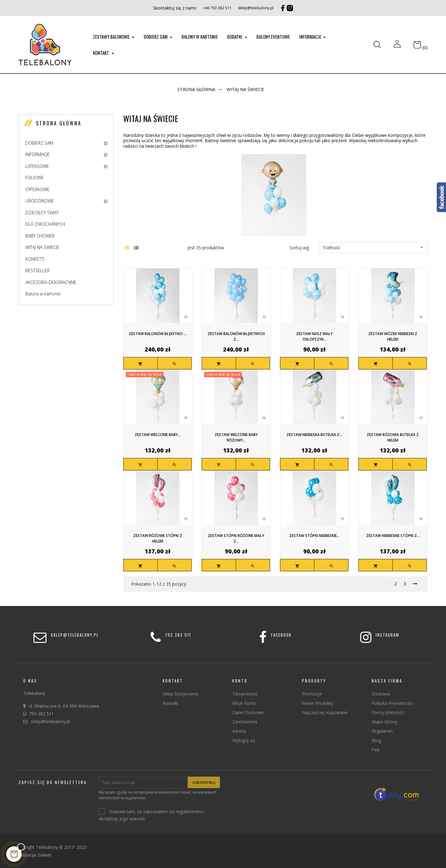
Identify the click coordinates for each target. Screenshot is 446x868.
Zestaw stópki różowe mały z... (236, 538)
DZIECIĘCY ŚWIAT (42, 213)
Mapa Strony (385, 722)
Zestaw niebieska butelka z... (314, 435)
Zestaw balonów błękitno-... (158, 334)
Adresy (239, 731)
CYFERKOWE (37, 189)
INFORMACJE (38, 154)
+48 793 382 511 (217, 8)
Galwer (45, 855)
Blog (376, 740)
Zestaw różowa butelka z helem (393, 437)
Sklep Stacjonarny (180, 694)
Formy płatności (388, 712)
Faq (375, 750)
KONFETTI (35, 259)
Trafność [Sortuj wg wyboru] (373, 248)
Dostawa (381, 694)
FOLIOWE (35, 178)
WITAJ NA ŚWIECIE (42, 247)
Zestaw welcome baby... (158, 435)
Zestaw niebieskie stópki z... (393, 536)
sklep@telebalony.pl (256, 8)
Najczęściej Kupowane (325, 712)
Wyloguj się (244, 740)
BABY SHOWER (40, 236)
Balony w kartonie (43, 294)
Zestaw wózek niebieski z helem (393, 336)
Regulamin (382, 731)
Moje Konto (244, 703)
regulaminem (189, 812)
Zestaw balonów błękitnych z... (236, 336)
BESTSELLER (37, 270)
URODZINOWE (40, 201)
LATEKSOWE (37, 166)
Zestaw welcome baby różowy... (236, 437)
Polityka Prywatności (392, 703)
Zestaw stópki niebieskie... (314, 536)
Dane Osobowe (248, 712)
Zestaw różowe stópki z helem (158, 538)
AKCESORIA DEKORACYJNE (51, 282)
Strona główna (59, 123)
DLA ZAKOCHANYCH (45, 224)
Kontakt (171, 703)
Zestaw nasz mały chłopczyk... (314, 336)
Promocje (312, 694)
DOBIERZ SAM (39, 143)
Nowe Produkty (318, 703)
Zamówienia (245, 722)
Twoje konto (245, 694)
